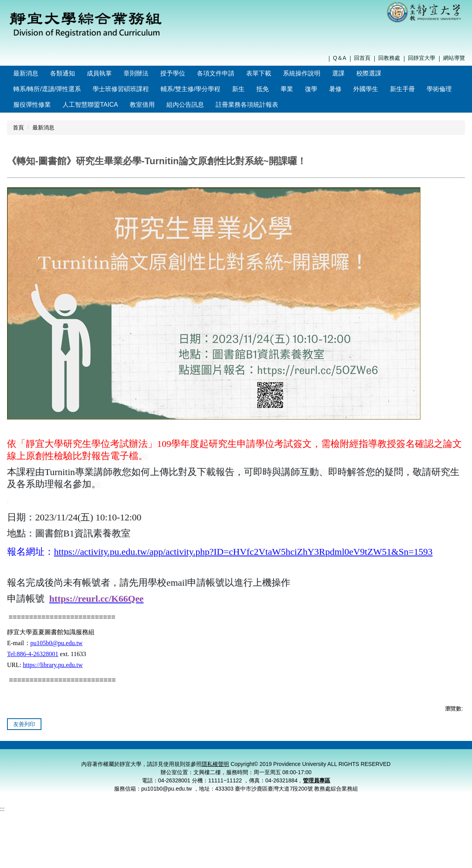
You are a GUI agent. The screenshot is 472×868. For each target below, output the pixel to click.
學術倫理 (439, 89)
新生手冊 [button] (402, 89)
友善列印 (24, 743)
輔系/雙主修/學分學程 (190, 89)
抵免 (263, 89)
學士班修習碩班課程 (121, 89)
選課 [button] (355, 73)
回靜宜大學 (422, 58)
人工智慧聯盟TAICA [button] (90, 105)
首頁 (18, 127)
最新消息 (43, 73)
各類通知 (79, 73)
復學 (311, 89)
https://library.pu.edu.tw (53, 684)
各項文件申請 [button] (232, 73)
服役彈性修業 (32, 105)
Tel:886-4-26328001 (33, 673)
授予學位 (190, 73)
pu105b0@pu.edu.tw (57, 662)
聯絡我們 (327, 769)
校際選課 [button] (386, 73)
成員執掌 (116, 73)
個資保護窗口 (407, 769)
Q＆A (340, 58)
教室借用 (142, 105)
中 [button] (443, 194)
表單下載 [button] (275, 73)
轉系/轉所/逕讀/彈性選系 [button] (47, 89)
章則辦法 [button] (153, 73)
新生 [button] (238, 89)
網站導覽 (454, 58)
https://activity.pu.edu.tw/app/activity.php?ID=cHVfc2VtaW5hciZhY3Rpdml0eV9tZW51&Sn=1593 (243, 571)
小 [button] (428, 194)
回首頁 (362, 58)
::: (16, 73)
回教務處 (389, 58)
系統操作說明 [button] (318, 73)
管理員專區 (316, 809)
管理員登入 (446, 769)
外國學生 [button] (366, 89)
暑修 (335, 89)
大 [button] (458, 194)
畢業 (287, 89)
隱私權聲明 (367, 769)
